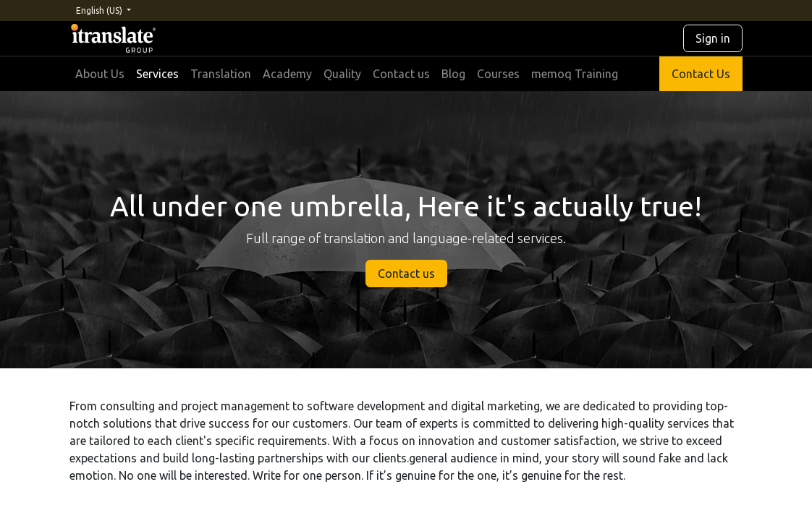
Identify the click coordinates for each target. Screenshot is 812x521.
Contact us (406, 274)
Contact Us (701, 74)
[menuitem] (100, 74)
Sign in (713, 38)
